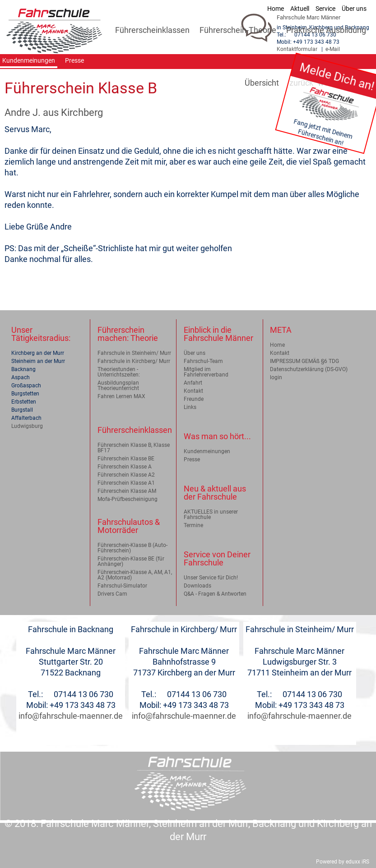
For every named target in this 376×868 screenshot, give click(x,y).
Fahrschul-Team (203, 361)
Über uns (195, 353)
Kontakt (193, 391)
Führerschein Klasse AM (127, 491)
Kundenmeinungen (207, 451)
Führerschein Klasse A (125, 467)
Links (190, 407)
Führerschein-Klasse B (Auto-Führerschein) (132, 548)
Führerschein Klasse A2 (126, 475)
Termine (193, 525)
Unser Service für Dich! (211, 578)
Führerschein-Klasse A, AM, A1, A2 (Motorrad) (135, 575)
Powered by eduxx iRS (343, 862)
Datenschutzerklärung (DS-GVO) (309, 369)
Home (277, 345)
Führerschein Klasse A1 (126, 483)
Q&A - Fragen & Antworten (215, 594)
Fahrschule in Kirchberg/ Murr (134, 361)
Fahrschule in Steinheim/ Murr (134, 353)
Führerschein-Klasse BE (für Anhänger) (131, 561)
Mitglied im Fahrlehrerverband (206, 372)
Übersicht (262, 83)
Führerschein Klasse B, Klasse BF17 (134, 448)
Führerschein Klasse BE (126, 459)
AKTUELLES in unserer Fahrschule (211, 514)
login (276, 377)
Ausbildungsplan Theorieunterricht (118, 386)
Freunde (194, 399)
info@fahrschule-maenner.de (71, 716)
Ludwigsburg (27, 426)
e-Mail (333, 49)
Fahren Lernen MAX (121, 396)
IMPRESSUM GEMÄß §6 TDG (304, 361)
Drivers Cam (112, 594)
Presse (192, 459)
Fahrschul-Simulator (122, 586)
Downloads (197, 586)
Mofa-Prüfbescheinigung (128, 499)
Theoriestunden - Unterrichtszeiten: (119, 372)
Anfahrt (193, 383)
